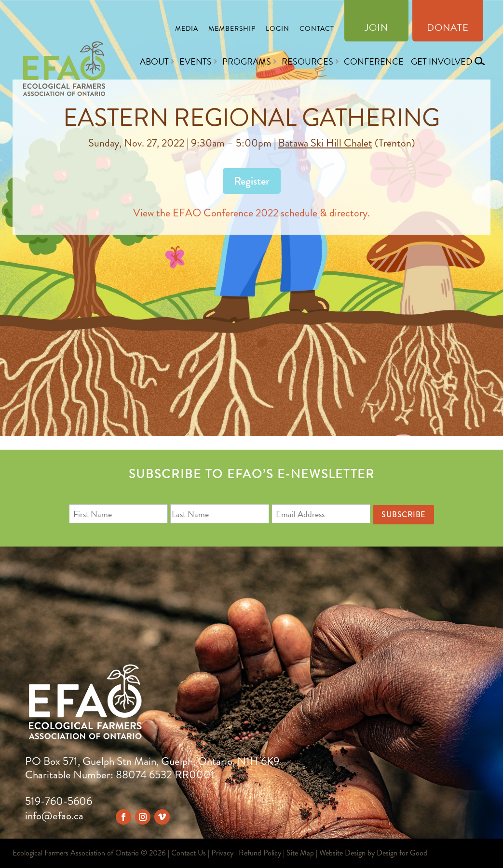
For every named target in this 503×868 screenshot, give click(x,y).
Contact (317, 30)
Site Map (300, 853)
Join (376, 29)
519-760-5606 (59, 801)
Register (252, 181)
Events (196, 61)
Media (187, 30)
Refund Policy (260, 853)
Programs (247, 61)
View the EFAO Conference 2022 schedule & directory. (251, 213)
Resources (307, 61)
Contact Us (189, 853)
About (154, 61)
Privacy (222, 853)
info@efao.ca (54, 816)
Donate (448, 29)
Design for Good (402, 853)
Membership (232, 30)
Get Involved (442, 61)
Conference (374, 61)
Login (278, 30)
